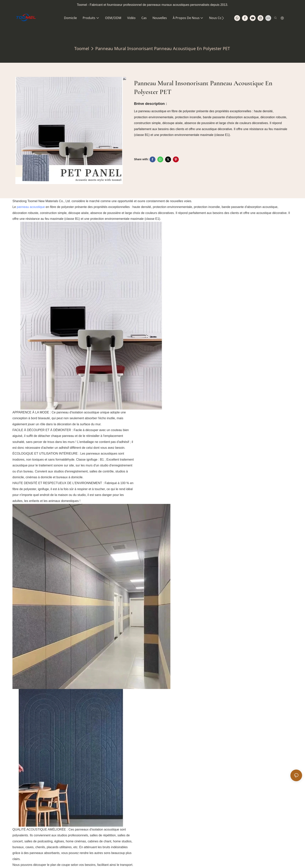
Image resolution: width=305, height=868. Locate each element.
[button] (223, 18)
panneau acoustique (31, 207)
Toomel (82, 48)
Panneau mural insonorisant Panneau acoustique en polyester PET (163, 48)
